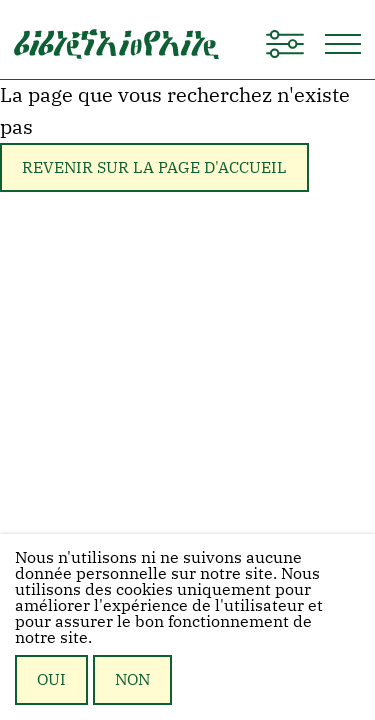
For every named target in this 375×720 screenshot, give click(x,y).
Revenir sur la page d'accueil (154, 167)
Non (132, 679)
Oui (51, 679)
